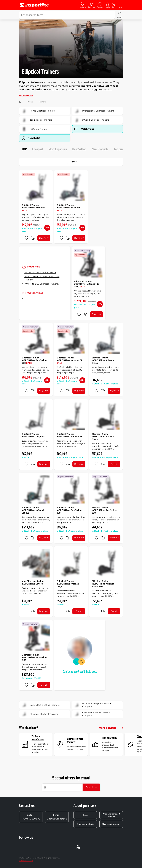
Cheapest (38, 149)
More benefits (111, 728)
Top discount (121, 149)
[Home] (20, 102)
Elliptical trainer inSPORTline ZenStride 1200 (34, 657)
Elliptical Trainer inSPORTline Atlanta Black (103, 360)
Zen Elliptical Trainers (37, 120)
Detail (114, 464)
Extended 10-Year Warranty (75, 741)
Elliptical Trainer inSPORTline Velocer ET (69, 360)
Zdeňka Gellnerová (57, 817)
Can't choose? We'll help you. (80, 672)
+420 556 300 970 (31, 817)
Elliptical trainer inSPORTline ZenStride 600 (34, 360)
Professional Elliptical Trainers (94, 111)
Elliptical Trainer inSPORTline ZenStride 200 (104, 510)
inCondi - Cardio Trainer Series (40, 272)
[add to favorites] (26, 238)
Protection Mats (34, 129)
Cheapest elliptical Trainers (39, 714)
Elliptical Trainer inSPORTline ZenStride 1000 (87, 284)
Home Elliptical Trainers (38, 111)
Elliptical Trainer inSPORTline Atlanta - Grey (68, 584)
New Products (100, 149)
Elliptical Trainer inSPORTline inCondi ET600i (33, 510)
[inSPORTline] (34, 5)
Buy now (44, 238)
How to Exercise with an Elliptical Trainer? (42, 278)
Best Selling (79, 149)
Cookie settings (26, 861)
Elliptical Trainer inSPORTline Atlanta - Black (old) (104, 584)
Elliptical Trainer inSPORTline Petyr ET (33, 435)
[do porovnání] (33, 238)
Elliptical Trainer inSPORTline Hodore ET (69, 435)
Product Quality (109, 738)
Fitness (30, 102)
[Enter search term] (67, 15)
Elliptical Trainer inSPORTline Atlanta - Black (104, 437)
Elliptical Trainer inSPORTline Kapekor (68, 208)
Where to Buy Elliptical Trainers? (42, 284)
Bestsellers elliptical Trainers (40, 705)
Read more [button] (26, 96)
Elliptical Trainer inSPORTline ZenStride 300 (69, 510)
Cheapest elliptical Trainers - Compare (93, 714)
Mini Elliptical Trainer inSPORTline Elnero (33, 583)
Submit (91, 787)
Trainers (42, 102)
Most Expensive (58, 149)
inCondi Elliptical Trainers (91, 120)
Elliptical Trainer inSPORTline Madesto (33, 208)
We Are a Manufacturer (38, 738)
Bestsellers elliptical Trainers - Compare (94, 705)
